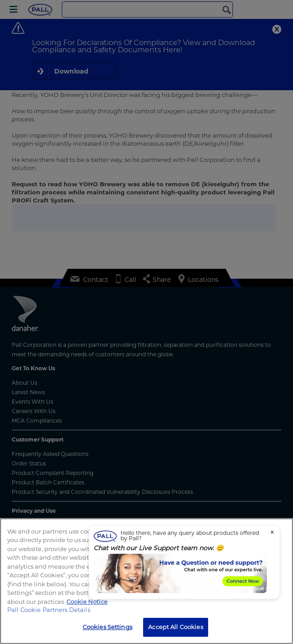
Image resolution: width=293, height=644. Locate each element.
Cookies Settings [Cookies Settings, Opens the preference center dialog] (107, 627)
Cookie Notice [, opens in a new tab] (87, 602)
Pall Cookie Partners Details (49, 610)
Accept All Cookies (175, 627)
